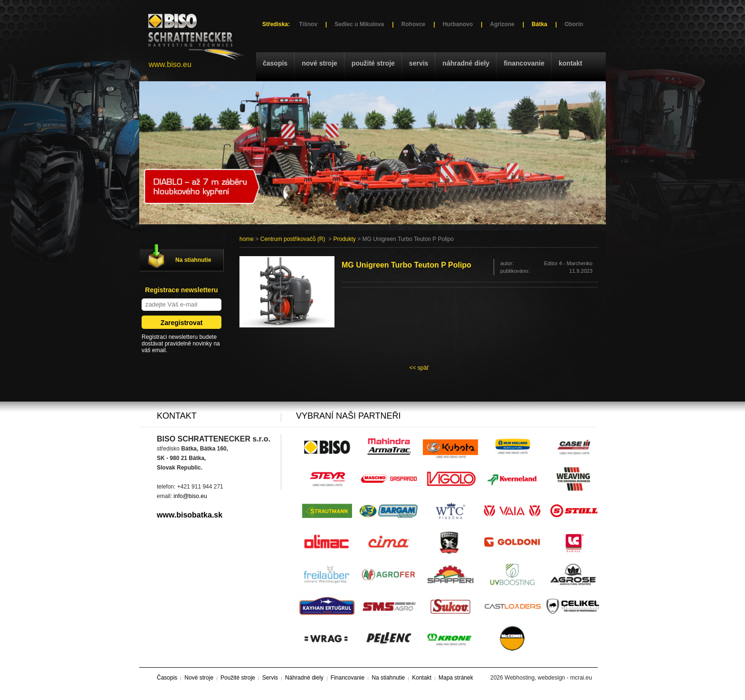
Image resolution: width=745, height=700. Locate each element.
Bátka (540, 24)
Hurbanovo (458, 24)
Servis (419, 63)
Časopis (275, 63)
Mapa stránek (456, 678)
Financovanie (524, 63)
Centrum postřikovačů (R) (293, 239)
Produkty (344, 239)
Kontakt (571, 63)
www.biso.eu (170, 64)
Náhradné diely (466, 63)
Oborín (574, 24)
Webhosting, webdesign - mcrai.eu (548, 678)
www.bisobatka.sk (190, 515)
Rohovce (414, 24)
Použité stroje (373, 63)
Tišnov (308, 24)
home (247, 239)
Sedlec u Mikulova (359, 24)
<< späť (419, 368)
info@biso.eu (190, 496)
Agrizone (502, 24)
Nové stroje (320, 63)
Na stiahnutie (193, 260)
